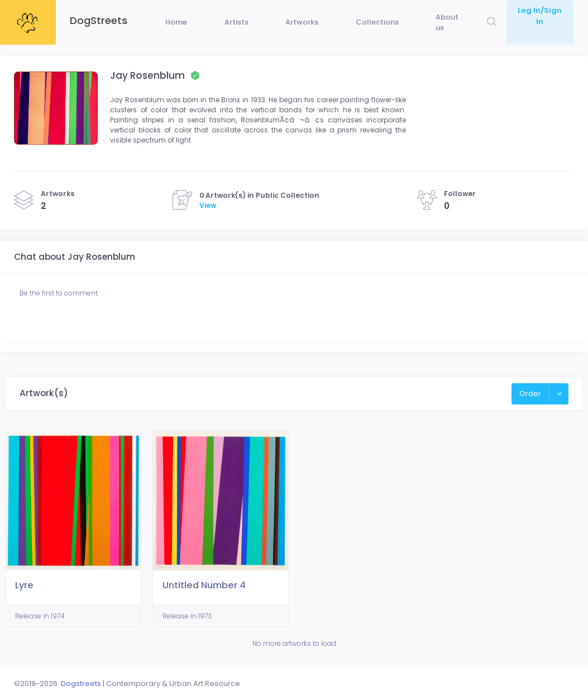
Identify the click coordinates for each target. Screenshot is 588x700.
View (208, 227)
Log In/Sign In (539, 10)
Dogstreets (81, 684)
